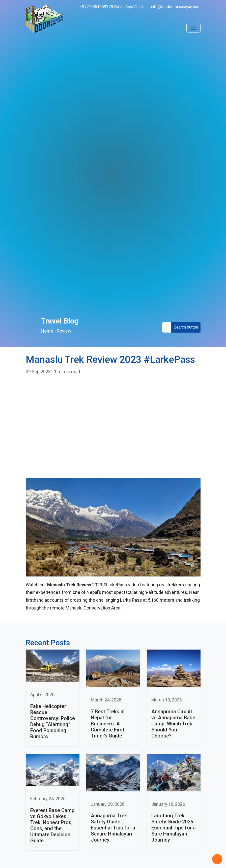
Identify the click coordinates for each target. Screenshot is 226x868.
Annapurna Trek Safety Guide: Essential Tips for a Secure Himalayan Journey (113, 828)
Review (64, 331)
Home (47, 331)
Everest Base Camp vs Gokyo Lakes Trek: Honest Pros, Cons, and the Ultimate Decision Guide (52, 825)
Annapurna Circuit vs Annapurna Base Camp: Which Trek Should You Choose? (173, 724)
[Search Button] (186, 327)
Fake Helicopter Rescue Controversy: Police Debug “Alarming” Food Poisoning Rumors (53, 721)
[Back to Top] (217, 859)
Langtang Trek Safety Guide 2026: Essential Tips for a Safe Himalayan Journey (174, 828)
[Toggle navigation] (193, 28)
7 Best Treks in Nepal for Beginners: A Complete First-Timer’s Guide (108, 724)
